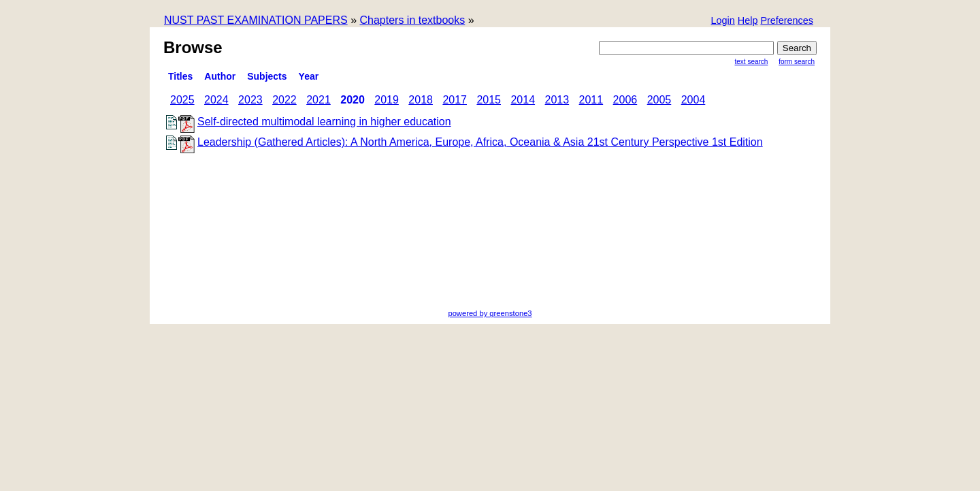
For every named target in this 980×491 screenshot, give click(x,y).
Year (309, 76)
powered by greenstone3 (490, 313)
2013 (557, 100)
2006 (625, 100)
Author (220, 76)
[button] (787, 21)
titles (180, 76)
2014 (523, 100)
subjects (267, 76)
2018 (421, 100)
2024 (216, 100)
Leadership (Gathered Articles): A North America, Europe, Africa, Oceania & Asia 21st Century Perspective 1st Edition (480, 142)
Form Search (797, 62)
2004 (693, 100)
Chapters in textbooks (412, 20)
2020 (353, 100)
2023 (250, 100)
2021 (318, 100)
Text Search (752, 62)
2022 (284, 100)
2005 (659, 100)
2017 (455, 100)
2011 (591, 100)
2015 (489, 100)
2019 (387, 100)
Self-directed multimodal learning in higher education (324, 122)
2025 (182, 100)
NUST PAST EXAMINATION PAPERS (256, 20)
